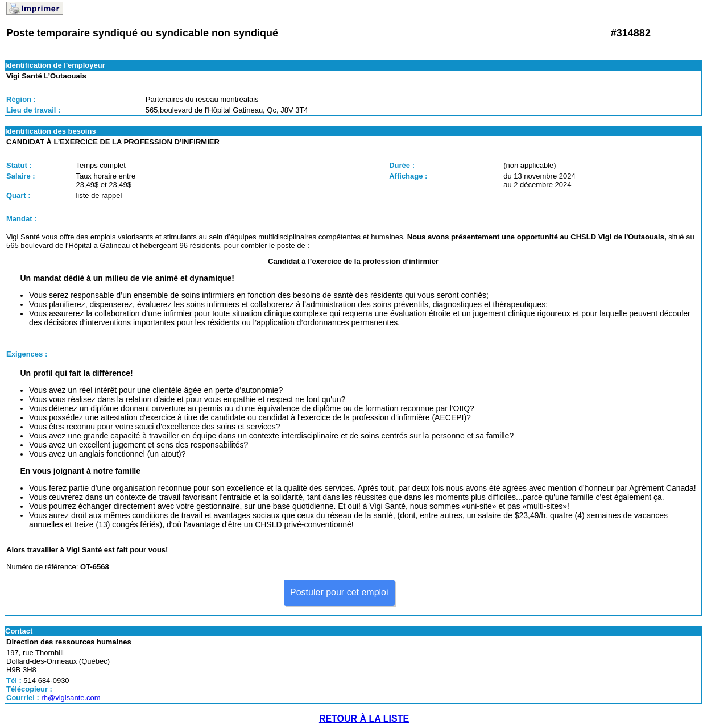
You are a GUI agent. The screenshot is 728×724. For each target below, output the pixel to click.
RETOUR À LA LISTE (364, 719)
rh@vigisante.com (71, 698)
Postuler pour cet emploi (339, 592)
